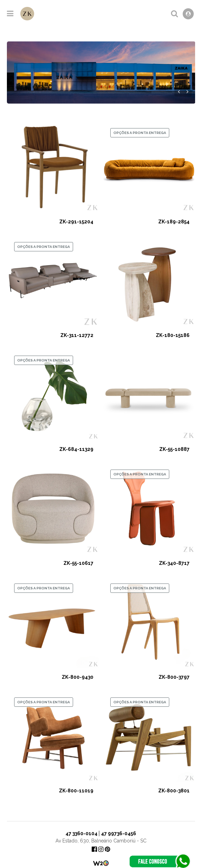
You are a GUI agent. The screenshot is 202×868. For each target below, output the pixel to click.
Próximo (187, 91)
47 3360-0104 (82, 833)
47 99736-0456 (119, 833)
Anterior (179, 91)
